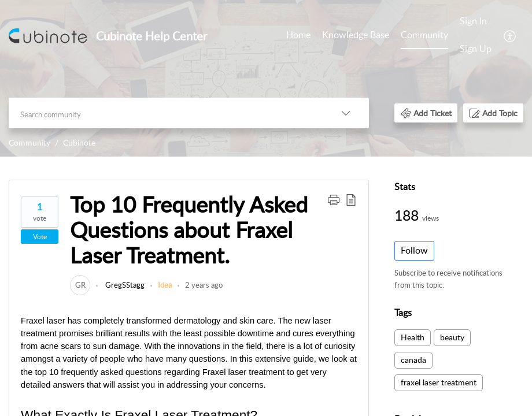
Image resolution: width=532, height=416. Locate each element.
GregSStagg (124, 285)
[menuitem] (298, 36)
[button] (510, 35)
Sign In (473, 21)
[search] (166, 113)
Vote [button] (40, 237)
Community (424, 35)
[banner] (266, 78)
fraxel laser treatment (439, 382)
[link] (80, 285)
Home (298, 35)
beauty (452, 337)
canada (413, 360)
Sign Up (476, 49)
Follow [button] (414, 250)
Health (413, 337)
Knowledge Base (356, 35)
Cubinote (79, 142)
